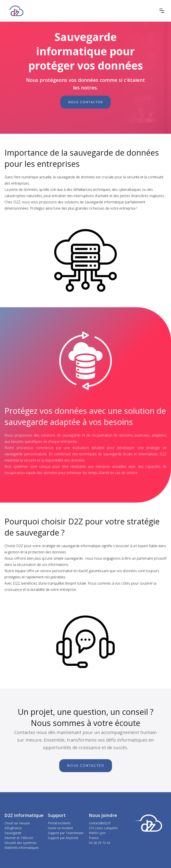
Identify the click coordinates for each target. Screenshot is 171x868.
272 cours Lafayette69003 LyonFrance (103, 833)
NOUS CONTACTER (85, 102)
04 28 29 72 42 (100, 843)
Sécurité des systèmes (21, 843)
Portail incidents (59, 823)
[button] (162, 11)
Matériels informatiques (22, 848)
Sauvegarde (13, 833)
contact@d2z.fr (100, 823)
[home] (15, 11)
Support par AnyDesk (63, 838)
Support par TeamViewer (66, 833)
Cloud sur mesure (17, 823)
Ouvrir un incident (60, 828)
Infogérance (13, 828)
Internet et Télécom (19, 838)
